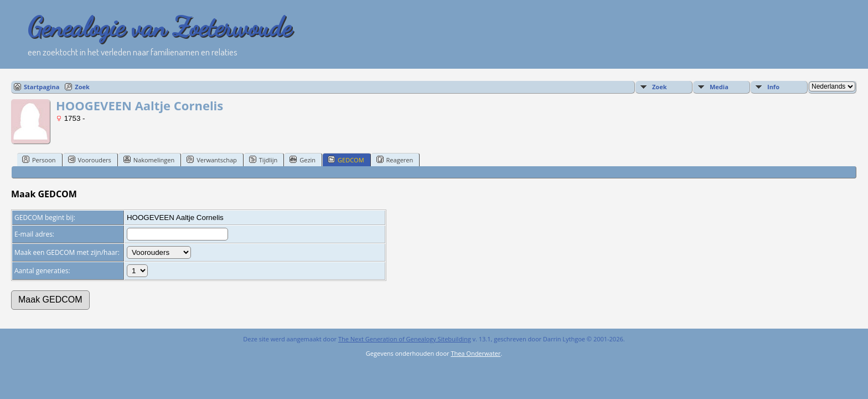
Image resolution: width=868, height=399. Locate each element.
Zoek (82, 87)
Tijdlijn (263, 160)
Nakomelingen (149, 160)
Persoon (39, 160)
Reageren (395, 160)
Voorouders (90, 160)
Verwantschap (212, 160)
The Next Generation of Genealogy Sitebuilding (405, 339)
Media (719, 87)
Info (773, 87)
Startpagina (42, 87)
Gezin (303, 160)
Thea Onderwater (476, 353)
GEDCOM (346, 160)
